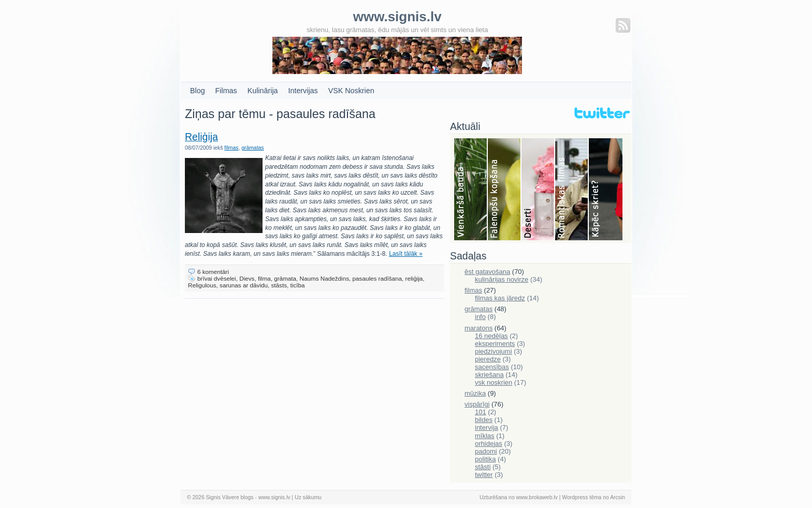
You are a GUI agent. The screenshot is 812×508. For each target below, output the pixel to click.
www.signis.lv (274, 497)
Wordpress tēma (582, 497)
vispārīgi (477, 404)
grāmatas (252, 148)
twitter (484, 475)
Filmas (226, 91)
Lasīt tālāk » (406, 254)
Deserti (538, 190)
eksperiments (495, 344)
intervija (487, 427)
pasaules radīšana (378, 278)
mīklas (485, 436)
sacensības (492, 367)
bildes (484, 420)
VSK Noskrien (351, 91)
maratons (479, 328)
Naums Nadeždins (325, 278)
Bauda (471, 190)
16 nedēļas (491, 336)
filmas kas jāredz (500, 298)
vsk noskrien (494, 382)
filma (264, 278)
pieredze (488, 359)
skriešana (489, 375)
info (480, 317)
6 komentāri (213, 272)
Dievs (247, 278)
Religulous (202, 285)
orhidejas (489, 444)
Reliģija (201, 137)
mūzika (475, 393)
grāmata (285, 278)
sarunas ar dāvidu (244, 285)
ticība (298, 285)
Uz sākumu (308, 497)
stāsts (279, 285)
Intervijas (303, 91)
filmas (231, 148)
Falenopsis (505, 190)
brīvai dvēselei (217, 278)
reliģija (414, 278)
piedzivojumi (494, 351)
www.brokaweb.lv (537, 497)
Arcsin (618, 497)
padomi (486, 451)
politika (485, 459)
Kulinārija (263, 91)
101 (481, 412)
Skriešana (606, 190)
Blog (198, 91)
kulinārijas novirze (502, 279)
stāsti (483, 467)
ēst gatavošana (487, 272)
